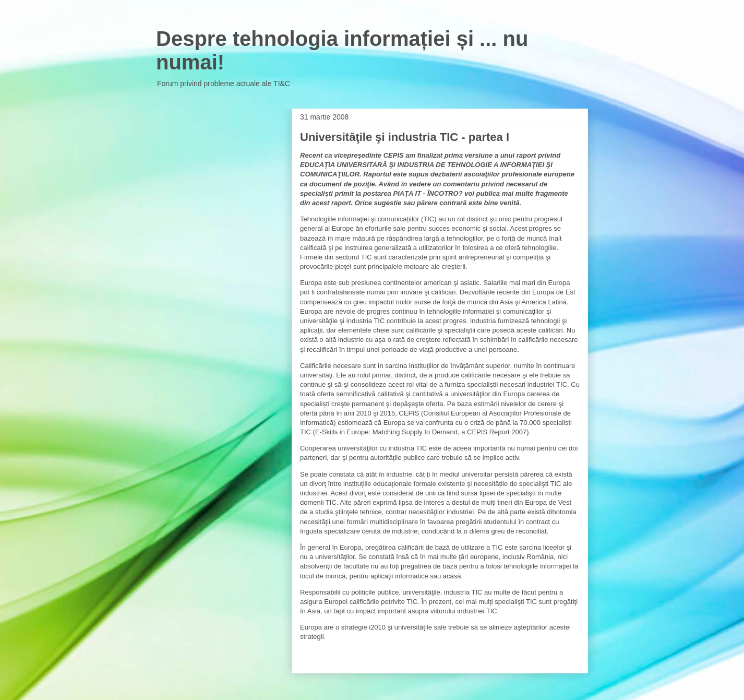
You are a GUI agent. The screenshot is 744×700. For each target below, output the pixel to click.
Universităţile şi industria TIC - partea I (405, 137)
